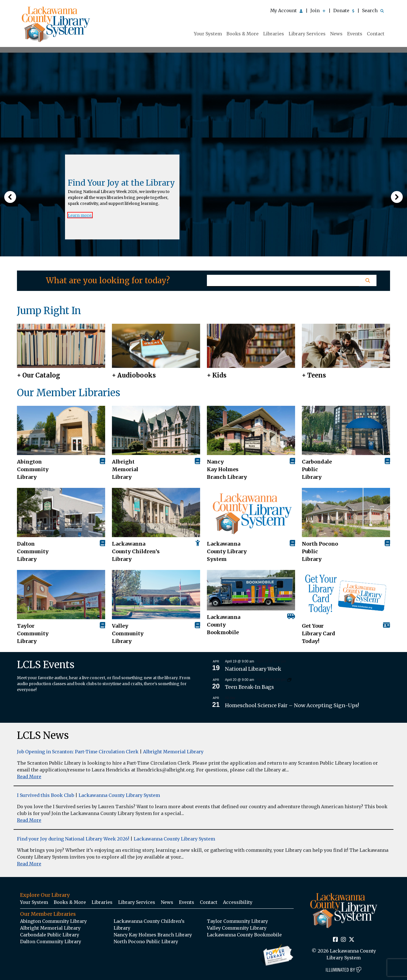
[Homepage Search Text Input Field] (283, 281)
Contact (376, 34)
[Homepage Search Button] (368, 280)
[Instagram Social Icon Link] (343, 940)
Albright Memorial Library (125, 469)
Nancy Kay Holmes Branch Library (227, 469)
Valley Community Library (128, 633)
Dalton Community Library (33, 551)
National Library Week (253, 669)
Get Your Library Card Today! (319, 633)
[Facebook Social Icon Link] (335, 940)
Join (318, 10)
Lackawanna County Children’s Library (136, 551)
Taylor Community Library (33, 633)
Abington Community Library (53, 921)
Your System (208, 34)
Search (373, 10)
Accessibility (238, 902)
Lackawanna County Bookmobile (224, 625)
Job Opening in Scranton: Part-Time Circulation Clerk (78, 752)
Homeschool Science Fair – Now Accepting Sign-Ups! (292, 705)
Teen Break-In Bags (249, 687)
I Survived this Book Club (46, 795)
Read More (29, 777)
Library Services (307, 34)
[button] (10, 197)
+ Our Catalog (39, 375)
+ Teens (314, 375)
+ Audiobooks (134, 375)
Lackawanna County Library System (227, 551)
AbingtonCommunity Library (33, 469)
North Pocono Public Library (320, 551)
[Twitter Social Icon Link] (352, 940)
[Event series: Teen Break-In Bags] (289, 680)
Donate (344, 10)
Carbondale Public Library (317, 469)
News (336, 34)
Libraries (274, 34)
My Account (286, 10)
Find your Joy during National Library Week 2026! (73, 839)
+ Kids (217, 375)
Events (355, 34)
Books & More (243, 34)
